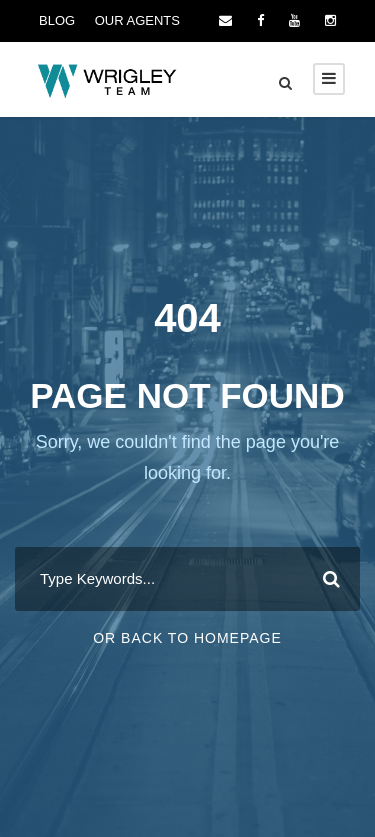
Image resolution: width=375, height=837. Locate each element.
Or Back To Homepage (187, 638)
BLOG (57, 20)
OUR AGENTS (137, 20)
